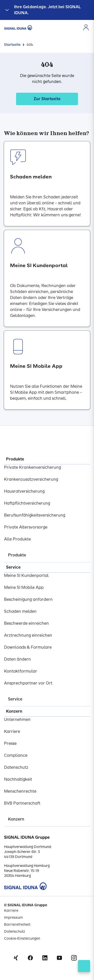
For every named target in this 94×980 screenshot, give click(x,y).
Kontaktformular (21, 671)
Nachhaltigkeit (18, 779)
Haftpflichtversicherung (27, 503)
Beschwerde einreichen (26, 623)
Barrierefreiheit (17, 925)
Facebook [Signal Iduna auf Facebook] (30, 958)
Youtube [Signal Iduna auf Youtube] (59, 958)
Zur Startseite (47, 99)
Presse (10, 743)
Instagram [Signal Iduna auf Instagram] (74, 958)
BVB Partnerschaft (22, 803)
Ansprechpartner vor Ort (28, 683)
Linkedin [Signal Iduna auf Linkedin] (45, 958)
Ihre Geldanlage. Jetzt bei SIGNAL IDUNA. (48, 10)
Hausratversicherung (24, 491)
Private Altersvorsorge (26, 527)
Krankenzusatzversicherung (31, 479)
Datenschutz (16, 767)
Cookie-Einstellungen (22, 939)
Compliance (16, 755)
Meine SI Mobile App (24, 587)
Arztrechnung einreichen (28, 635)
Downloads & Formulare (28, 647)
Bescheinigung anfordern (28, 599)
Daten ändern (17, 659)
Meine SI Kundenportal (26, 575)
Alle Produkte (17, 539)
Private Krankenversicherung (32, 467)
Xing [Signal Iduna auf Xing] (16, 958)
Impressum (13, 918)
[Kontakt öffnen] (84, 966)
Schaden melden (20, 611)
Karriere (12, 731)
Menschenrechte (20, 791)
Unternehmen (17, 719)
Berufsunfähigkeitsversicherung (35, 515)
